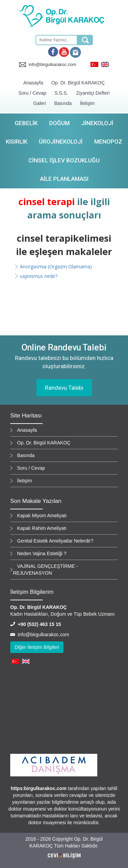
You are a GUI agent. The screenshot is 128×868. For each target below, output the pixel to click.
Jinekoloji (97, 123)
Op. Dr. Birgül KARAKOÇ (78, 83)
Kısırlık (17, 142)
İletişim (87, 103)
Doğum (59, 123)
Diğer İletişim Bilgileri (37, 647)
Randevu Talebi (64, 388)
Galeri (39, 103)
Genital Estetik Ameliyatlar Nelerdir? (55, 541)
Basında (63, 103)
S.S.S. (61, 93)
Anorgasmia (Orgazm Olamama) (56, 266)
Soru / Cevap (32, 93)
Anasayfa (33, 83)
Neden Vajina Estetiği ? (42, 553)
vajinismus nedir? (39, 276)
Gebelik (26, 123)
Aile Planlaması (64, 179)
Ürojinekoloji (61, 142)
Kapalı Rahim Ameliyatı (42, 528)
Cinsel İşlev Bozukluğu (64, 160)
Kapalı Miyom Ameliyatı (42, 516)
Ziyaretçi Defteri (93, 93)
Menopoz (108, 142)
